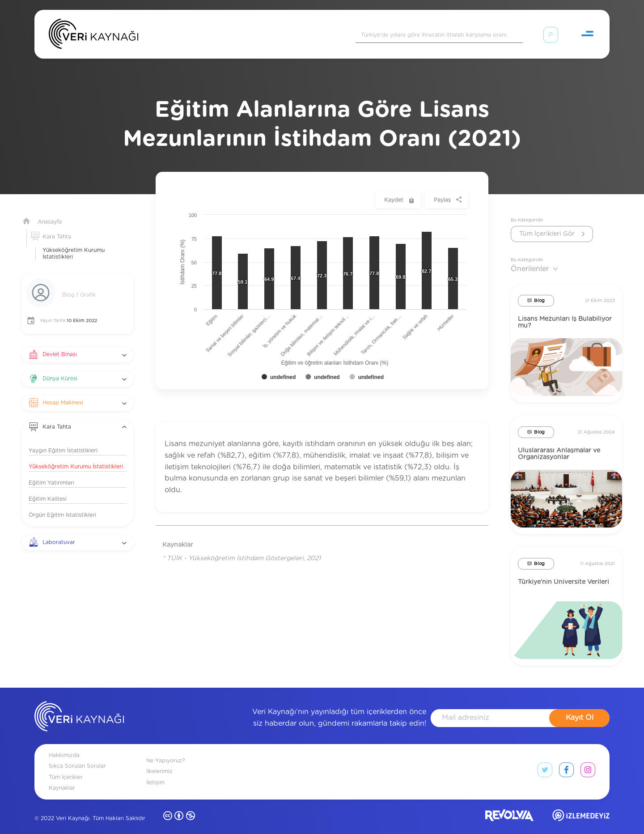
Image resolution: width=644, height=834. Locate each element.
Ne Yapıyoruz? (165, 750)
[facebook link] (566, 761)
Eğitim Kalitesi (48, 488)
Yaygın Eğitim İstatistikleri (63, 440)
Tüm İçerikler (66, 766)
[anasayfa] (79, 707)
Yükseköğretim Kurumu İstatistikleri (74, 243)
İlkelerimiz (159, 761)
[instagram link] (588, 761)
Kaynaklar (62, 777)
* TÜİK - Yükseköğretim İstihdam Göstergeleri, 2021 (241, 548)
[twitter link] (545, 761)
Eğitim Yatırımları (51, 472)
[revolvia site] (509, 806)
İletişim (155, 772)
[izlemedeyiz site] (581, 806)
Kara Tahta (57, 226)
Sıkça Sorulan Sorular (77, 755)
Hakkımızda (64, 745)
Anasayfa (50, 211)
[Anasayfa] (93, 36)
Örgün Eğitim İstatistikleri (62, 504)
